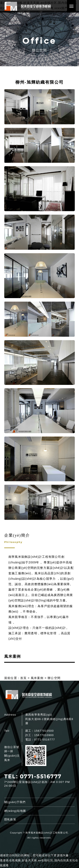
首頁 (23, 678)
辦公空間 (54, 678)
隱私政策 (10, 819)
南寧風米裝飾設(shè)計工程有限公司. (47, 833)
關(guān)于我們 (15, 802)
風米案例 (37, 678)
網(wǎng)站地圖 (15, 811)
